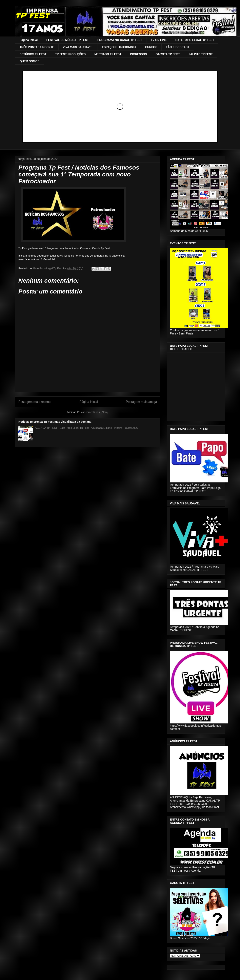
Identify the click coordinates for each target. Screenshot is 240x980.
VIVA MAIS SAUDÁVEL (78, 47)
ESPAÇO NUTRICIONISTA (119, 47)
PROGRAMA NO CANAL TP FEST (120, 40)
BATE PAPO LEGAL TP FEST (195, 40)
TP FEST (32, 16)
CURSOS (151, 47)
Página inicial (29, 40)
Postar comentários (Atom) (93, 412)
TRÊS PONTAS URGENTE (37, 47)
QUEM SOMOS (29, 61)
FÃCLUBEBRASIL (178, 47)
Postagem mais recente (35, 402)
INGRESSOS (138, 54)
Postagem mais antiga (141, 402)
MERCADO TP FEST (108, 54)
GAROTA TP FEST (168, 54)
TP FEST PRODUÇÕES (70, 54)
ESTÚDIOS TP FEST (33, 54)
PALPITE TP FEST (201, 54)
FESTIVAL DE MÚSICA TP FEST (67, 40)
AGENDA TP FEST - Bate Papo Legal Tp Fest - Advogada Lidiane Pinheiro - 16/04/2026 (86, 428)
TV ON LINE (159, 40)
